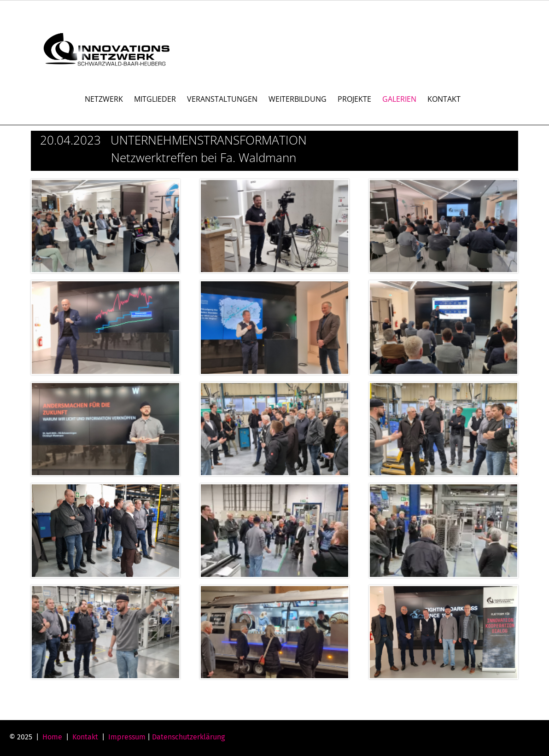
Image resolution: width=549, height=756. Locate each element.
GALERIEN (399, 99)
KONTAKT (444, 99)
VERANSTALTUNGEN (222, 99)
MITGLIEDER (155, 99)
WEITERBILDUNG (298, 99)
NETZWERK (104, 99)
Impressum (127, 737)
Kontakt (85, 737)
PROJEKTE (354, 99)
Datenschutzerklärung (188, 737)
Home (52, 737)
